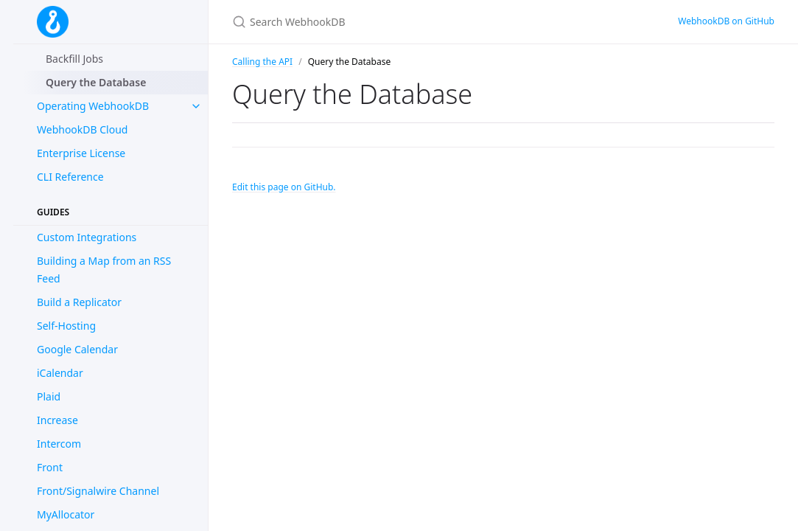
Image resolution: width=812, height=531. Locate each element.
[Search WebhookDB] (406, 22)
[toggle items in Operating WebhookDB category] (196, 106)
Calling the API (262, 62)
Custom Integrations (87, 237)
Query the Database (96, 82)
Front (50, 467)
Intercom (59, 444)
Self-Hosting (66, 326)
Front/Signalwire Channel (98, 491)
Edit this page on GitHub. (284, 187)
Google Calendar (77, 349)
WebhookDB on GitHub (726, 21)
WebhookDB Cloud (82, 129)
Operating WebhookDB (93, 106)
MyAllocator (66, 514)
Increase (57, 420)
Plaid (49, 396)
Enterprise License (81, 153)
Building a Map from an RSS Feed (104, 270)
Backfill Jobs (74, 59)
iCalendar (60, 373)
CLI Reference (70, 177)
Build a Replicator (79, 302)
